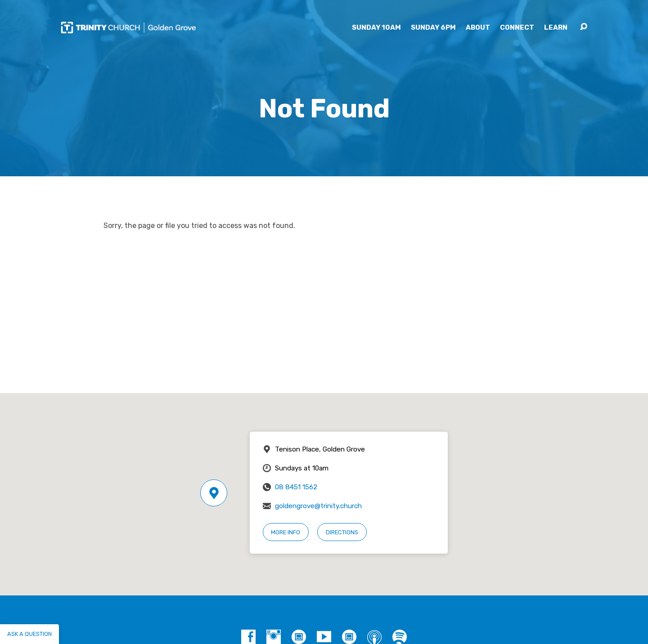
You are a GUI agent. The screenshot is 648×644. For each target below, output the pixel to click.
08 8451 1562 (296, 487)
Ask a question (29, 634)
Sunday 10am (376, 28)
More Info (286, 532)
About (478, 28)
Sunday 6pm (433, 28)
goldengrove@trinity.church (318, 506)
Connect (517, 28)
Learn (556, 28)
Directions (342, 532)
